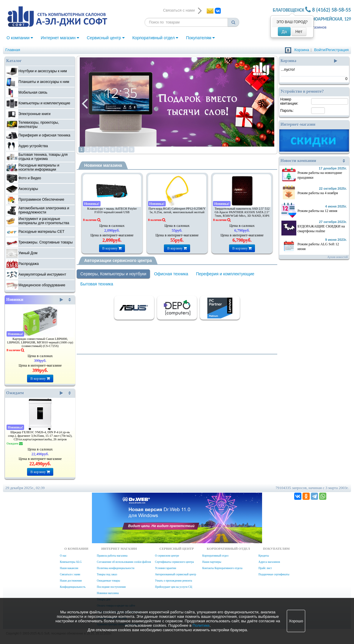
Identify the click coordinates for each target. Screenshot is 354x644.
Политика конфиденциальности (115, 568)
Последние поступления (111, 587)
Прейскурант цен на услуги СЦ (174, 587)
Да (284, 32)
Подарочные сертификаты (274, 574)
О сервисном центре (167, 556)
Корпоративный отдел (155, 38)
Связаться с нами (70, 574)
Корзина (302, 50)
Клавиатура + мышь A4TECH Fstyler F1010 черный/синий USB (112, 210)
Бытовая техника (97, 284)
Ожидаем (35, 393)
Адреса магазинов (269, 562)
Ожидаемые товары (108, 581)
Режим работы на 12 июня (317, 211)
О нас (63, 556)
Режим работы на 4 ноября (318, 193)
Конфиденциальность (73, 587)
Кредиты (264, 556)
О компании (20, 38)
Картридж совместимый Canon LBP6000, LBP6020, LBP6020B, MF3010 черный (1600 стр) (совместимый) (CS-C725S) (40, 342)
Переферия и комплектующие (225, 274)
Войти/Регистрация (331, 50)
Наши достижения (71, 581)
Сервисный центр (106, 38)
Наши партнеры (212, 562)
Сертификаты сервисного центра (174, 562)
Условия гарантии (166, 568)
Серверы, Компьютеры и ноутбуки (113, 274)
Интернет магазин (60, 38)
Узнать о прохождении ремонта (174, 581)
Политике (201, 625)
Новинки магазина (103, 165)
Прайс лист (265, 568)
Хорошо (296, 621)
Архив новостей (337, 257)
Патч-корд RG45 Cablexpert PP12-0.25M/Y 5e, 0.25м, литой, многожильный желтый (177, 210)
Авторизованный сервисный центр (176, 574)
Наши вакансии (69, 568)
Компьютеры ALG (71, 562)
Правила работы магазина (112, 556)
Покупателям (200, 38)
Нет (299, 32)
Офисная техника (171, 274)
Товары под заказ (107, 574)
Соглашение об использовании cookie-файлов (124, 562)
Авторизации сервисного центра (118, 260)
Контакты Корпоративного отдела (222, 568)
